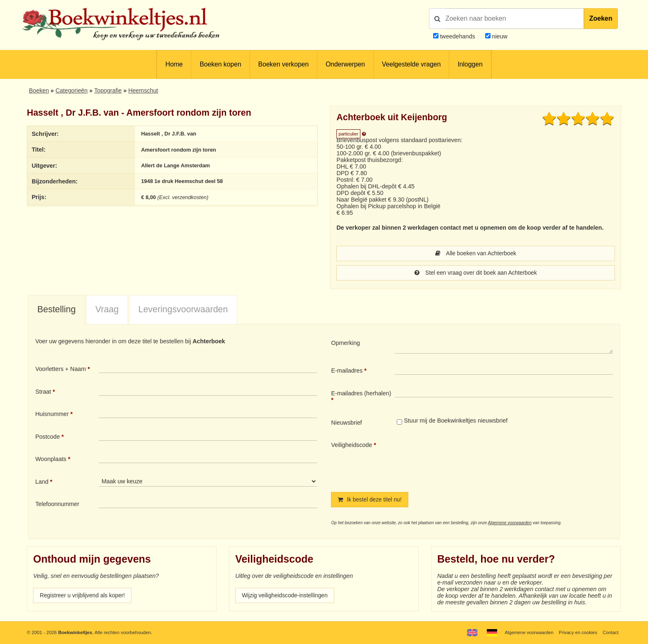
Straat (43, 392)
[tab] (57, 311)
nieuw (499, 36)
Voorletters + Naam (61, 370)
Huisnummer (52, 415)
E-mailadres (347, 371)
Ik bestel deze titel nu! (371, 501)
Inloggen (470, 64)
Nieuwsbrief (347, 423)
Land (42, 482)
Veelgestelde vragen (411, 64)
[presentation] (464, 461)
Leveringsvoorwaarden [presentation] (183, 310)
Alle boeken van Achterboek (476, 254)
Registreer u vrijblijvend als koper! (84, 597)
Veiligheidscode (351, 446)
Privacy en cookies (577, 632)
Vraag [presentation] (107, 310)
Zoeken (601, 18)
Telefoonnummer (57, 505)
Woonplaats (51, 460)
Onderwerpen (345, 64)
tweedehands (458, 36)
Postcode (47, 437)
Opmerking (345, 344)
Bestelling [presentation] (56, 310)
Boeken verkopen (283, 64)
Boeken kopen (220, 64)
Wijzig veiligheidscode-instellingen (286, 597)
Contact (610, 632)
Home (174, 64)
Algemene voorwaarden (510, 524)
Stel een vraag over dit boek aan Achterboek (475, 273)
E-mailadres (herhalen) (361, 394)
